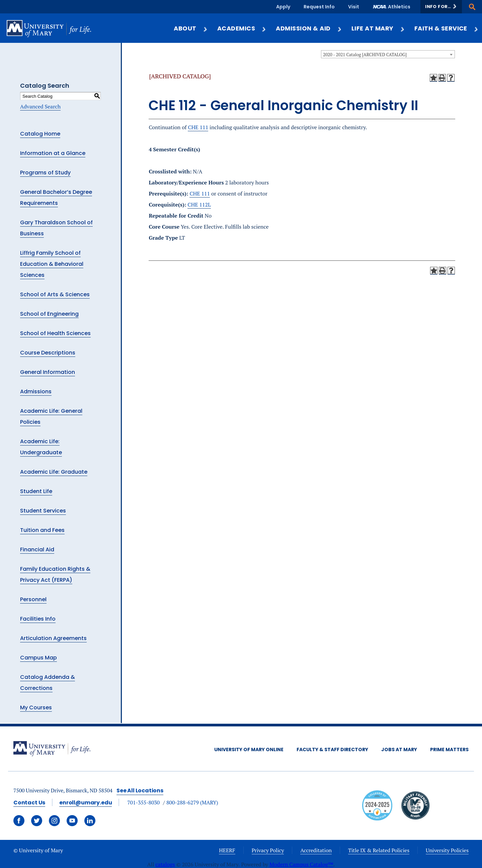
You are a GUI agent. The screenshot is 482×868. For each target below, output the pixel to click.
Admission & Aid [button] (309, 28)
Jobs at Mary (399, 749)
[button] (441, 7)
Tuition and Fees (42, 530)
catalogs (165, 864)
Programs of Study (45, 173)
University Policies (447, 850)
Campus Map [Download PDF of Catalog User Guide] (38, 658)
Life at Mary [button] (378, 28)
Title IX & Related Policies (379, 850)
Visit (354, 7)
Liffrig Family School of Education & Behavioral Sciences (52, 264)
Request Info (319, 7)
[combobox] (388, 54)
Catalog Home (40, 134)
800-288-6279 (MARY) (192, 802)
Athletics (399, 7)
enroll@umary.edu (86, 803)
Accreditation (316, 850)
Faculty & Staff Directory (332, 749)
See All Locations (140, 791)
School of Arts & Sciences (55, 294)
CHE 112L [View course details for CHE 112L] (199, 205)
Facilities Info (38, 619)
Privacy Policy (268, 850)
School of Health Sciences (55, 333)
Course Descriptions (48, 353)
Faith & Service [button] (447, 28)
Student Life (36, 491)
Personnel (33, 599)
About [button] (191, 28)
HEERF (227, 850)
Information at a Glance (53, 153)
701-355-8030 (143, 802)
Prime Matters (449, 749)
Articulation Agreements (53, 638)
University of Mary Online (249, 749)
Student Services (43, 511)
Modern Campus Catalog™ (301, 864)
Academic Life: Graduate (54, 472)
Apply (283, 7)
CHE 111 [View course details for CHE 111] (198, 127)
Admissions (36, 391)
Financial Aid (37, 549)
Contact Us (29, 803)
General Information (48, 372)
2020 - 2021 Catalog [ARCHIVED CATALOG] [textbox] (365, 55)
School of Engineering (49, 314)
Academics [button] (242, 28)
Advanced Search (40, 106)
